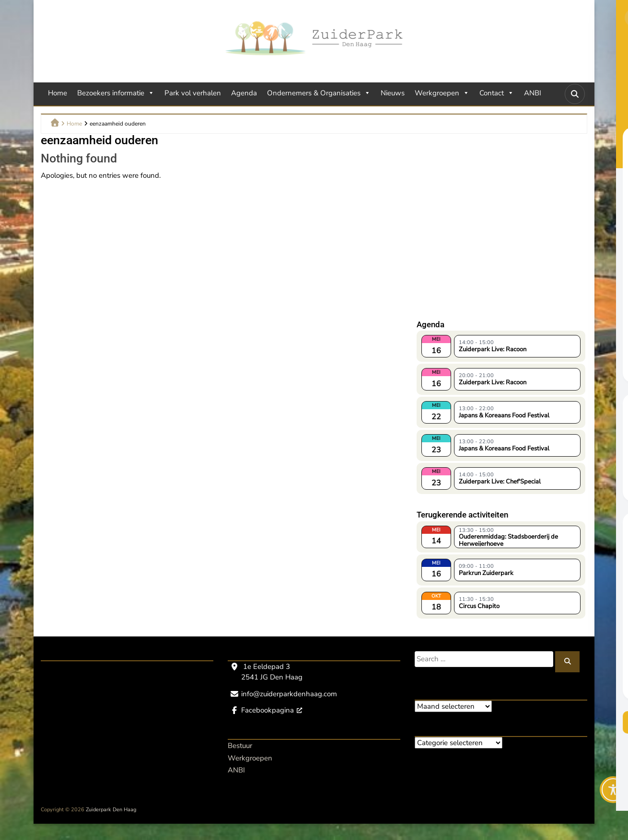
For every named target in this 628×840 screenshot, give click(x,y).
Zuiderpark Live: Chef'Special (500, 482)
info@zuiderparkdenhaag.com (289, 694)
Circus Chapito (479, 606)
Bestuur (240, 746)
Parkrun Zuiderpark (486, 573)
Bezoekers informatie (116, 93)
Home (58, 93)
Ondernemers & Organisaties (319, 93)
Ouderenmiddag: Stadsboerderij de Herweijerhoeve (508, 540)
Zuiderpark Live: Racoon (493, 349)
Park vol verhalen (193, 93)
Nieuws (393, 93)
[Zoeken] (568, 662)
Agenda (244, 93)
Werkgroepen (442, 93)
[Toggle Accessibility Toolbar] (613, 790)
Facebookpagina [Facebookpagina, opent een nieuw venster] (272, 710)
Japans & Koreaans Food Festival (504, 415)
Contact (497, 93)
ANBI (533, 93)
